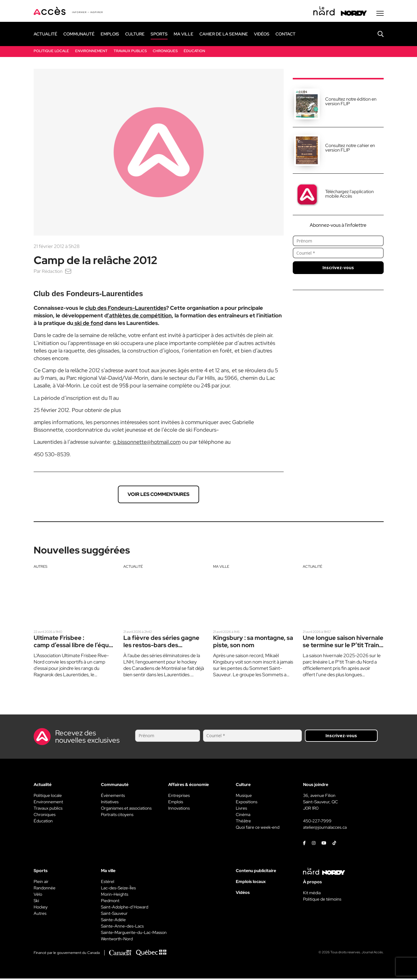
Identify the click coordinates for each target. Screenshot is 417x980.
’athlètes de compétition (140, 317)
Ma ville (221, 568)
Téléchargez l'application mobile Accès (349, 195)
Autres (40, 568)
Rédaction (53, 273)
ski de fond (88, 324)
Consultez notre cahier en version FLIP (350, 149)
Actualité (133, 568)
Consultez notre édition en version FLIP (351, 103)
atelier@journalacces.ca (325, 829)
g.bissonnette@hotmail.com (147, 443)
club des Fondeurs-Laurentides (126, 309)
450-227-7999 (317, 822)
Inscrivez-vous (338, 269)
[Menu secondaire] (380, 15)
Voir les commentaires (158, 496)
